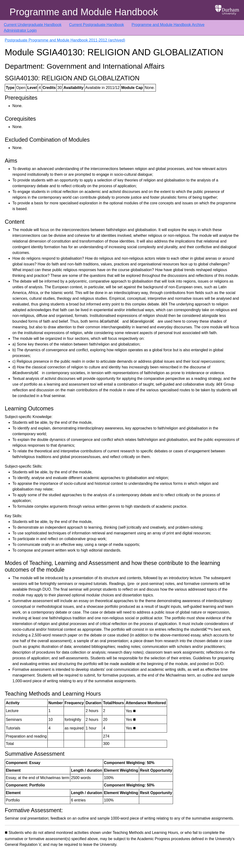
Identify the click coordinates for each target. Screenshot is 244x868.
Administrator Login (20, 30)
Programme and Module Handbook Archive (168, 25)
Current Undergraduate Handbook (33, 25)
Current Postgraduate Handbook (97, 25)
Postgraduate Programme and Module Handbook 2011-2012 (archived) (65, 40)
